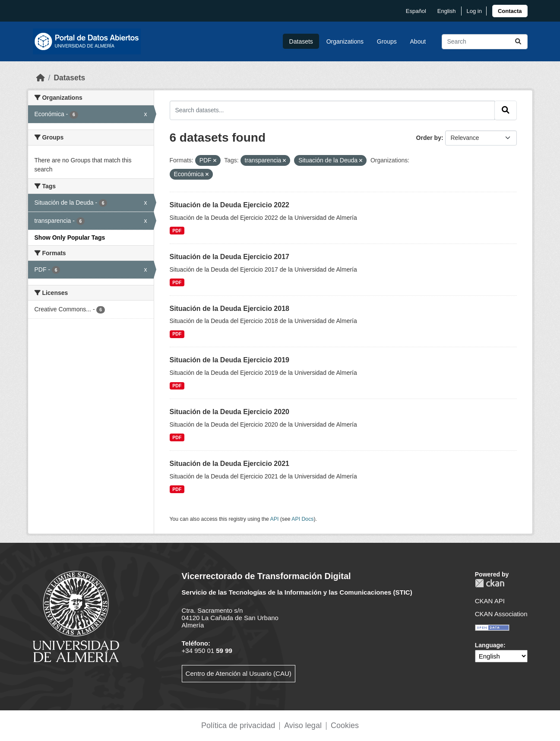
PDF (177, 231)
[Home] (41, 78)
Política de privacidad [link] (238, 725)
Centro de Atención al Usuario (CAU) (239, 673)
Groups (387, 41)
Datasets (301, 41)
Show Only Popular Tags (70, 237)
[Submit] (518, 42)
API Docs (302, 519)
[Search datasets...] (485, 42)
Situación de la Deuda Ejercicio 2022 (229, 205)
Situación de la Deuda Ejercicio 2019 (229, 360)
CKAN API (490, 601)
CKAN (490, 583)
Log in (474, 11)
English (447, 11)
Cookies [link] (345, 725)
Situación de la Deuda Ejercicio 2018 (229, 309)
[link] (510, 11)
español (416, 11)
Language (489, 645)
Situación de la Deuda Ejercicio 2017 (229, 257)
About (418, 41)
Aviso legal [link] (303, 725)
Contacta (510, 11)
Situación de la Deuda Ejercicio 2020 (229, 412)
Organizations (345, 41)
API (275, 519)
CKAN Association (501, 614)
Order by (429, 138)
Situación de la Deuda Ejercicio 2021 (229, 464)
